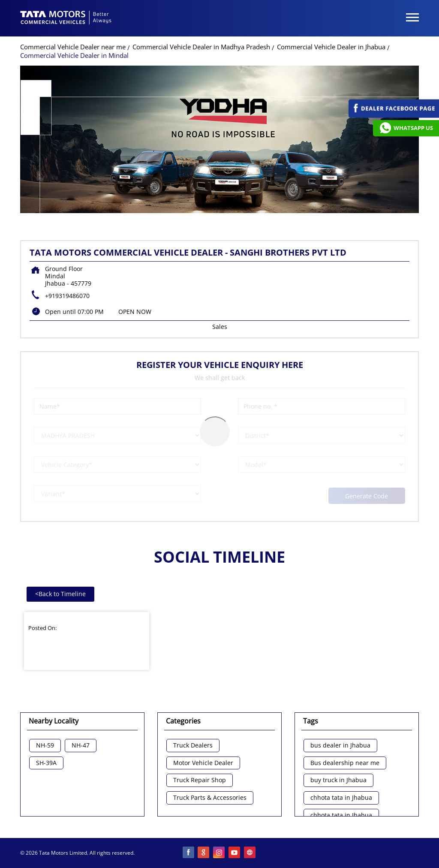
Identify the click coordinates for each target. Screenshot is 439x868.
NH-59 (45, 746)
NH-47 (81, 746)
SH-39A (46, 763)
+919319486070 (67, 296)
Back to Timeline (60, 594)
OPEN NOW (135, 312)
